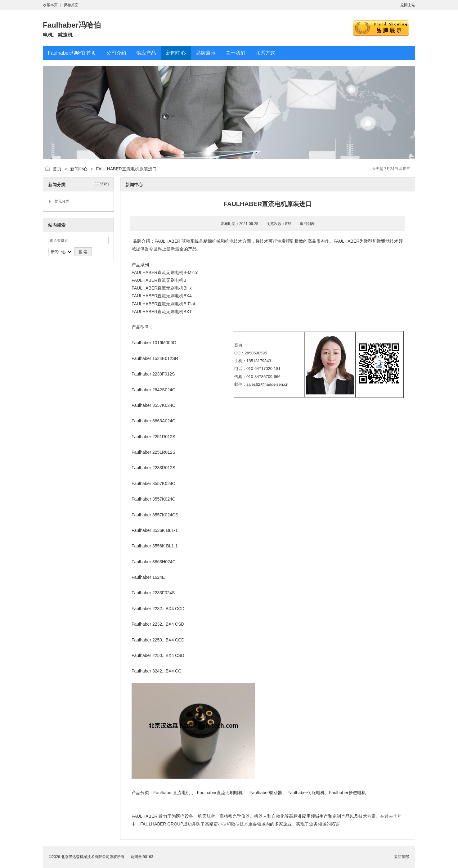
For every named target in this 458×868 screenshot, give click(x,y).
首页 (57, 169)
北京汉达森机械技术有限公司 (85, 857)
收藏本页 (50, 5)
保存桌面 (71, 5)
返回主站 (408, 5)
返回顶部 (402, 857)
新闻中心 (79, 169)
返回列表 (307, 224)
